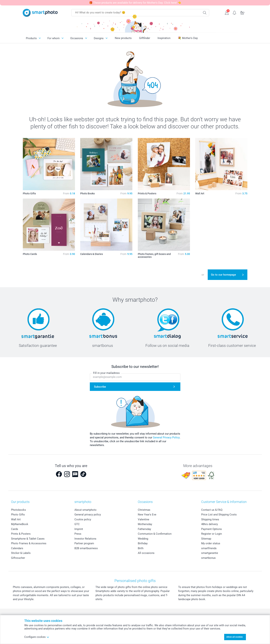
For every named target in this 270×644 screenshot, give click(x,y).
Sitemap (206, 539)
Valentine (144, 519)
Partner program (84, 543)
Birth (141, 548)
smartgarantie (210, 553)
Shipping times (210, 519)
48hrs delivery (210, 524)
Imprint (79, 529)
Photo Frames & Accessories (29, 543)
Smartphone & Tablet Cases (28, 539)
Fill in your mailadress (106, 373)
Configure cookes (37, 637)
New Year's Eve (147, 515)
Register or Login (212, 534)
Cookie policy (83, 519)
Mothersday (145, 524)
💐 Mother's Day (188, 38)
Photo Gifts (18, 515)
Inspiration (164, 38)
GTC (77, 524)
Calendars (17, 548)
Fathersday (144, 529)
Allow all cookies (235, 637)
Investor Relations (85, 539)
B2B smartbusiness (86, 548)
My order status (211, 543)
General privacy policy (88, 515)
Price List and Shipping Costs (219, 515)
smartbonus (208, 558)
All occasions (146, 553)
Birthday (143, 543)
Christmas (144, 510)
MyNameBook (20, 524)
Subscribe (100, 387)
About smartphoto (85, 510)
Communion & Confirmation (155, 534)
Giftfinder (145, 38)
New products (123, 38)
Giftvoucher (18, 558)
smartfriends (209, 548)
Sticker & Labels (21, 553)
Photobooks (18, 510)
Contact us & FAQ (212, 510)
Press (78, 534)
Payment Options (212, 529)
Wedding (143, 539)
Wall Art (16, 519)
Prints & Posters (21, 534)
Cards (15, 529)
